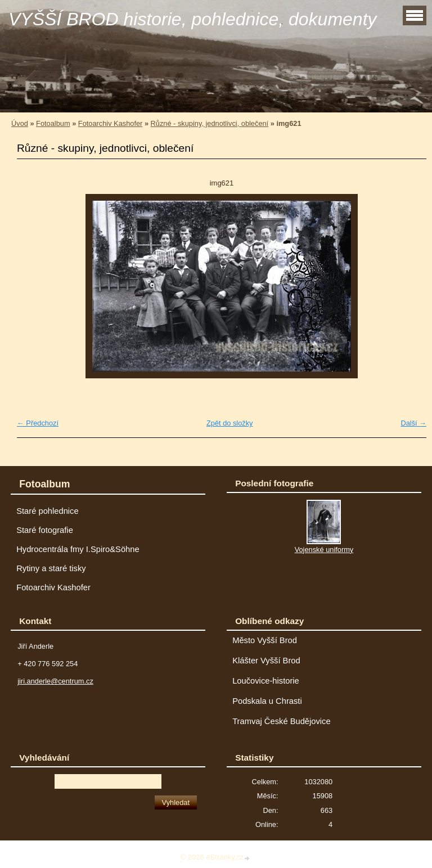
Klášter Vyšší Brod (266, 661)
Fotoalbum (53, 123)
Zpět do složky (230, 423)
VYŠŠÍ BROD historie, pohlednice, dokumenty (193, 19)
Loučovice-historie (266, 681)
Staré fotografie (45, 530)
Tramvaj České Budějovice (282, 721)
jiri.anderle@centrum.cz (55, 681)
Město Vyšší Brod (265, 640)
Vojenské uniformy (324, 550)
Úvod (20, 123)
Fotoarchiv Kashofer (111, 123)
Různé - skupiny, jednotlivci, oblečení (210, 123)
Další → (413, 423)
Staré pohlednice (47, 511)
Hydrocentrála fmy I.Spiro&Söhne (78, 549)
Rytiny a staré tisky (51, 568)
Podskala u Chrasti (267, 701)
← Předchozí (38, 423)
